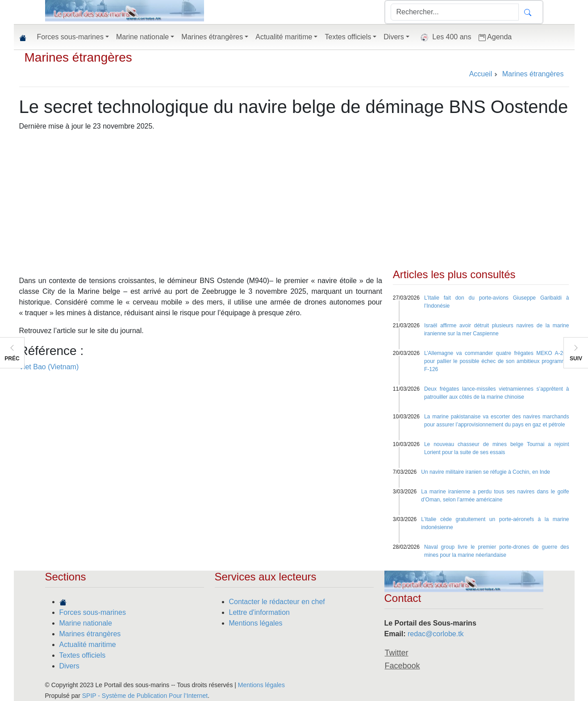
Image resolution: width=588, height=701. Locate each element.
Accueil (481, 74)
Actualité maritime (88, 645)
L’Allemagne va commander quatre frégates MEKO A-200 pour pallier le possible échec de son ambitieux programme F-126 (497, 361)
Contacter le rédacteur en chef (277, 602)
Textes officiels (83, 655)
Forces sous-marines (93, 612)
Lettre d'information (259, 612)
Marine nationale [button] (142, 37)
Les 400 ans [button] (444, 38)
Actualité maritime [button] (284, 37)
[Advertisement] (294, 201)
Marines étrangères (78, 57)
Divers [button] (394, 37)
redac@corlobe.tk (436, 634)
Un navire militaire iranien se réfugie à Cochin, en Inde (486, 472)
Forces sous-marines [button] (70, 37)
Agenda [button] (495, 37)
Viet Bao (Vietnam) (49, 367)
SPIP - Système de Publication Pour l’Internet (145, 696)
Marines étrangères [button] (212, 37)
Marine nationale (86, 623)
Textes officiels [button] (348, 37)
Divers (69, 666)
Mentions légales (256, 623)
